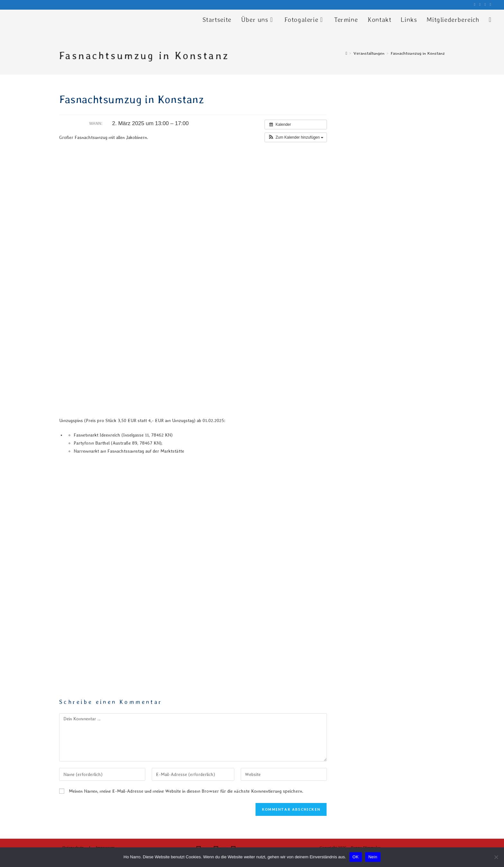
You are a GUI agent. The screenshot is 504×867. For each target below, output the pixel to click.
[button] (296, 137)
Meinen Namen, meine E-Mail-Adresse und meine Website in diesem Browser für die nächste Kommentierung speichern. (186, 791)
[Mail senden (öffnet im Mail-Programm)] (490, 5)
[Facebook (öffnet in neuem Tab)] (474, 5)
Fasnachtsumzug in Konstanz (418, 53)
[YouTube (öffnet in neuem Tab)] (485, 5)
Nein (373, 857)
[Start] (346, 53)
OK (356, 857)
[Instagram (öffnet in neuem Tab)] (480, 5)
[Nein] (496, 857)
